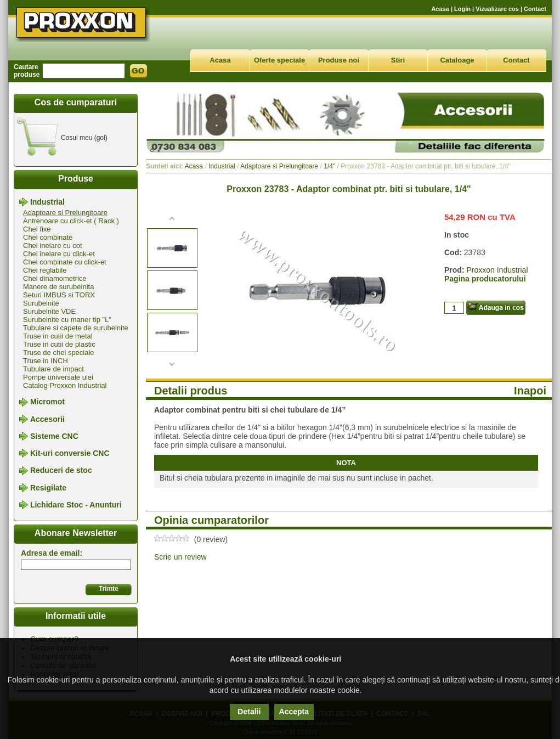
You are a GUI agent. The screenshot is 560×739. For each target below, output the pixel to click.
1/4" (329, 166)
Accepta (294, 712)
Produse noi (339, 60)
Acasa (440, 9)
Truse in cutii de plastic (59, 344)
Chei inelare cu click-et (59, 254)
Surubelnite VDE (49, 311)
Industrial (47, 202)
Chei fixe (37, 229)
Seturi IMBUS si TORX (59, 295)
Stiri (398, 60)
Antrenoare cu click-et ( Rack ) (71, 221)
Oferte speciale (279, 60)
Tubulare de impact (53, 369)
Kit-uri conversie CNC (70, 453)
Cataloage (457, 60)
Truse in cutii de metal (58, 336)
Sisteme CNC (54, 436)
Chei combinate (48, 237)
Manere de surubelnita (58, 287)
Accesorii (47, 419)
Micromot (47, 402)
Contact (535, 9)
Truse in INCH (46, 361)
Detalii (249, 712)
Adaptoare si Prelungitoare (65, 213)
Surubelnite (41, 303)
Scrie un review (180, 557)
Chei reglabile (45, 270)
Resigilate (48, 488)
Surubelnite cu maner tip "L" (67, 320)
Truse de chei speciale (59, 352)
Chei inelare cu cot (53, 246)
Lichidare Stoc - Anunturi (76, 505)
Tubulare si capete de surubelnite (76, 328)
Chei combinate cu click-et (65, 262)
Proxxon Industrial (497, 270)
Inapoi (530, 391)
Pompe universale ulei (58, 377)
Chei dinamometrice (55, 278)
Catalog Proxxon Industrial (65, 385)
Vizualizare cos (497, 9)
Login (462, 9)
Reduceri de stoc (61, 471)
